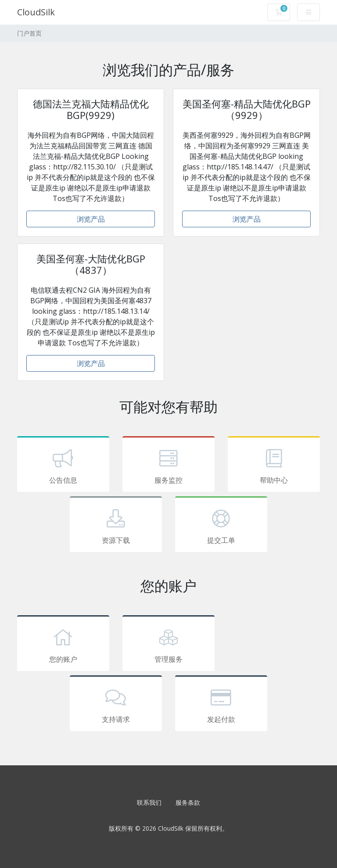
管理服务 (168, 645)
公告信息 (63, 466)
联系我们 (149, 802)
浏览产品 (91, 219)
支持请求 (116, 705)
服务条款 (188, 802)
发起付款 (221, 705)
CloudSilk (36, 12)
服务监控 (168, 466)
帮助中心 (274, 466)
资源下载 (116, 526)
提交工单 (221, 526)
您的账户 (63, 645)
